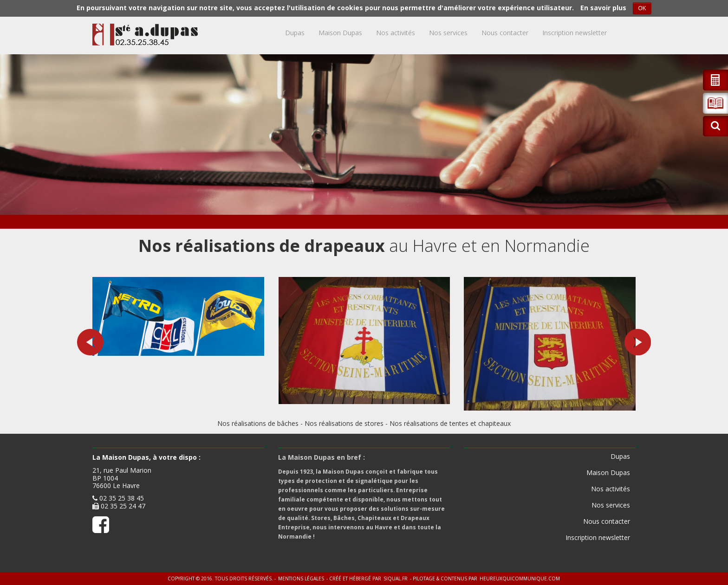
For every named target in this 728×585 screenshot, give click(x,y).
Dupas (295, 33)
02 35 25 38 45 (122, 498)
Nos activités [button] (396, 33)
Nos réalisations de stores (344, 423)
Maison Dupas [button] (340, 33)
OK (642, 8)
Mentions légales (301, 579)
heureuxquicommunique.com (520, 579)
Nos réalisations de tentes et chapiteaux (450, 423)
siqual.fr (396, 579)
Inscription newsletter (575, 33)
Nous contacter (505, 33)
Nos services (448, 33)
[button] (715, 103)
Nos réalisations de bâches (258, 423)
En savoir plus (603, 8)
